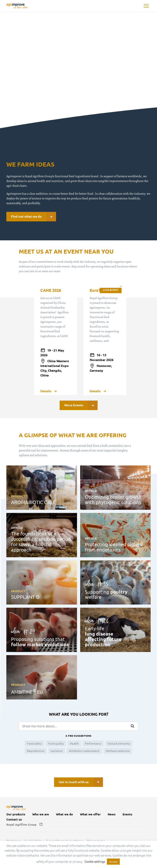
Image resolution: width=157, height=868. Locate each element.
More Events (81, 405)
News (112, 814)
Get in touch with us (81, 782)
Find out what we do (34, 217)
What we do (64, 814)
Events (127, 814)
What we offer (90, 814)
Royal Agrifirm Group (21, 825)
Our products (16, 814)
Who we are (41, 814)
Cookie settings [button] (95, 861)
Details (49, 391)
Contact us (14, 819)
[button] (146, 6)
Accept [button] (113, 862)
